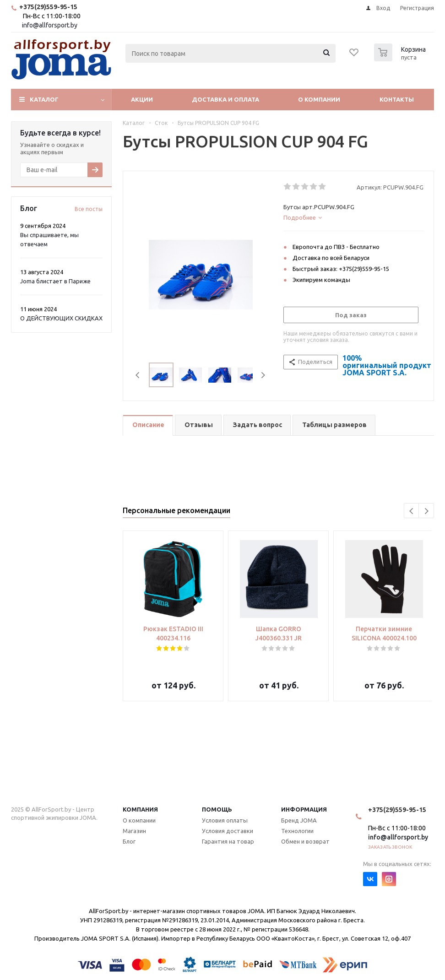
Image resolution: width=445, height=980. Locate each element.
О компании (319, 99)
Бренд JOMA (299, 820)
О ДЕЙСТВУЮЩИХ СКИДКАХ (61, 318)
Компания (140, 809)
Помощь (217, 809)
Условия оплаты (225, 820)
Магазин (134, 831)
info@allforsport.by (50, 25)
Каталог (44, 99)
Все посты (89, 209)
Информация (304, 809)
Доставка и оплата (225, 99)
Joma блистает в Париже (55, 281)
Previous (138, 375)
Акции (142, 99)
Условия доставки (228, 831)
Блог (129, 841)
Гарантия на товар (228, 841)
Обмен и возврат (305, 841)
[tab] (354, 217)
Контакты (397, 99)
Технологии (297, 831)
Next (263, 375)
